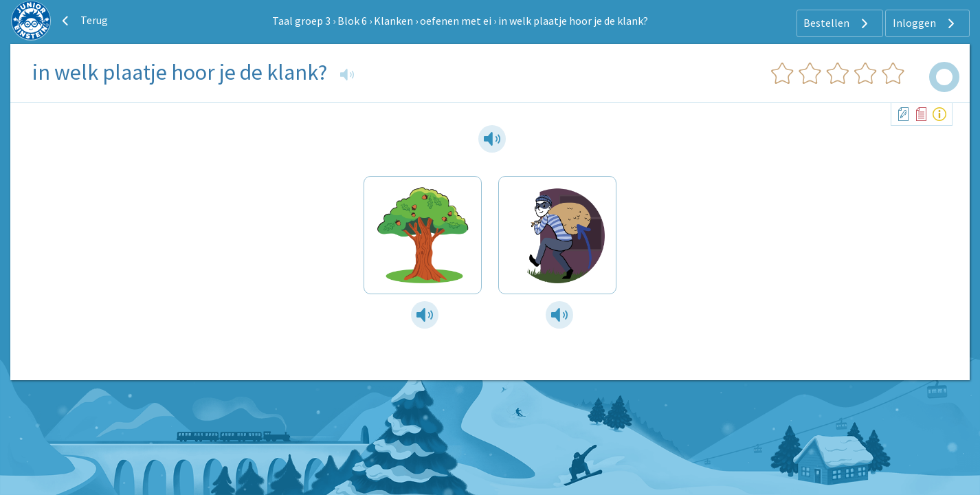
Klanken (393, 21)
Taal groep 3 (301, 21)
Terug (83, 21)
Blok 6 (352, 21)
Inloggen (925, 23)
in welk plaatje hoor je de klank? (573, 21)
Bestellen (837, 23)
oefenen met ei (456, 21)
